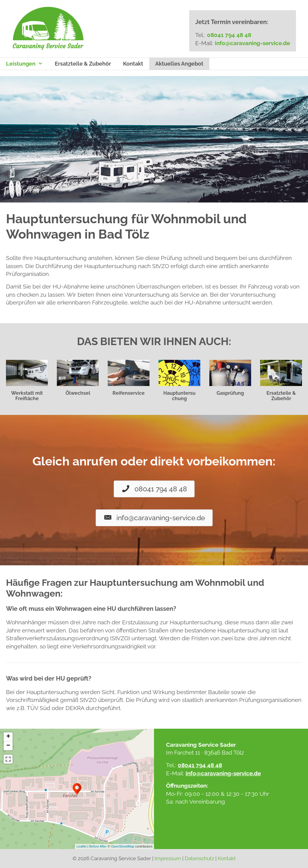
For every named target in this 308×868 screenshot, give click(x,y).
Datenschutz (199, 858)
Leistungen (27, 64)
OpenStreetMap (123, 846)
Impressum (168, 858)
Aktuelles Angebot (179, 64)
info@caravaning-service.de (252, 43)
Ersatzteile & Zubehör (83, 64)
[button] (154, 489)
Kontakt (133, 64)
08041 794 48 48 (229, 35)
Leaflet (81, 846)
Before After (98, 846)
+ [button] (8, 737)
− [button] (8, 746)
